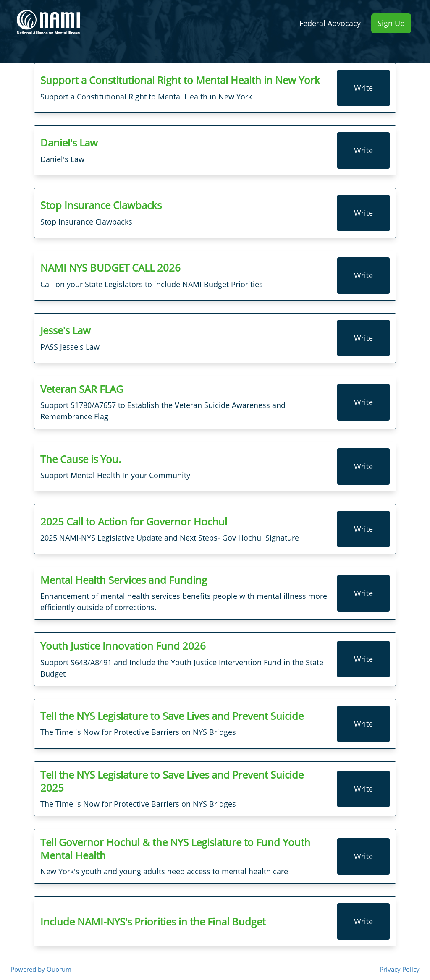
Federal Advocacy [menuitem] (330, 23)
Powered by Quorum (41, 969)
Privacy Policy (400, 969)
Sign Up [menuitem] (391, 23)
